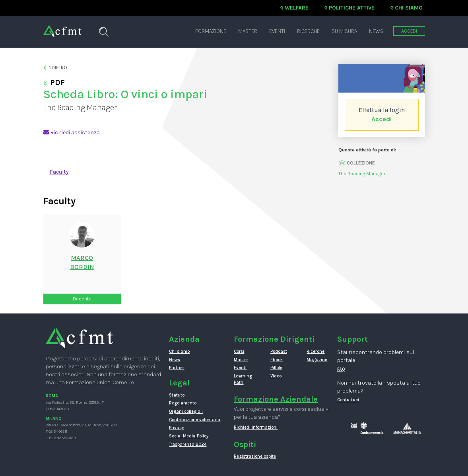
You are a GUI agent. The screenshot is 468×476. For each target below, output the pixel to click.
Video (276, 376)
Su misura (344, 31)
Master (248, 31)
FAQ (341, 369)
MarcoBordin (82, 262)
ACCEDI (409, 31)
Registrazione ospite (255, 456)
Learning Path (243, 379)
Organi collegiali (186, 411)
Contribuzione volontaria (195, 420)
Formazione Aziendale (276, 399)
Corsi (239, 351)
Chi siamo (409, 8)
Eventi (277, 31)
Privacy (176, 428)
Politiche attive (352, 8)
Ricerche (308, 31)
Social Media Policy (189, 436)
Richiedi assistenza (72, 133)
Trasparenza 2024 (188, 444)
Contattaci (348, 400)
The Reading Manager (362, 174)
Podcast (279, 351)
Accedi (382, 119)
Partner (177, 368)
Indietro (55, 68)
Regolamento (183, 403)
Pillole (276, 368)
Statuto (177, 395)
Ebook (277, 360)
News (376, 31)
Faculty (59, 172)
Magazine (317, 360)
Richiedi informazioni (256, 427)
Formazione (211, 31)
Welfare (297, 8)
